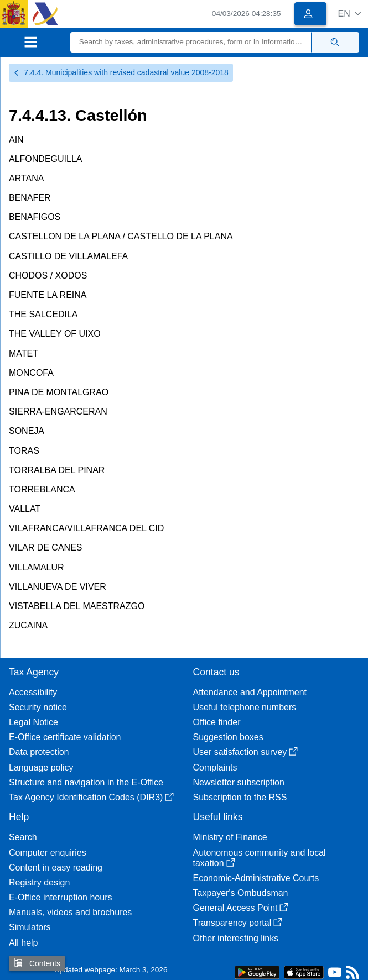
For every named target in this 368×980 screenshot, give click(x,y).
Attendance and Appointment (250, 692)
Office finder (217, 722)
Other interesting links (236, 938)
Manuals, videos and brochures (70, 912)
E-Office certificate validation (65, 737)
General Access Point (241, 908)
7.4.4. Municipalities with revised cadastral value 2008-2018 (121, 72)
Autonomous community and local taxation (260, 858)
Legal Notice (33, 722)
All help (23, 943)
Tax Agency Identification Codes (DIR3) (91, 797)
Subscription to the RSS (240, 797)
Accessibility (33, 692)
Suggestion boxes (228, 737)
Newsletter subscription (239, 782)
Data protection (39, 752)
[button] (349, 14)
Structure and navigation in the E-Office (86, 782)
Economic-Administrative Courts (256, 878)
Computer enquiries (48, 853)
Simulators (30, 927)
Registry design (39, 882)
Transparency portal (238, 923)
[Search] (191, 42)
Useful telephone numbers (245, 707)
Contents (37, 963)
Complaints (215, 767)
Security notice (38, 707)
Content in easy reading (56, 868)
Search (23, 837)
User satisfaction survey (246, 752)
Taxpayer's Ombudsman (241, 893)
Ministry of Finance (230, 837)
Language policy (41, 767)
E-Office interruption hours (60, 897)
